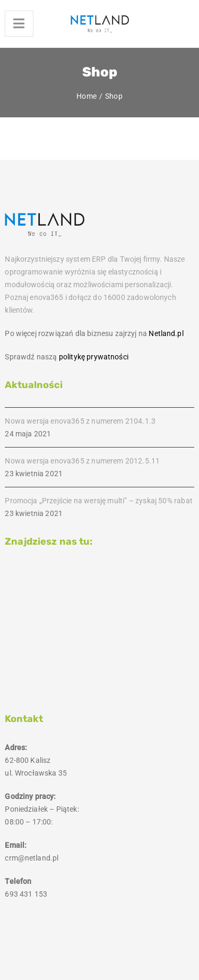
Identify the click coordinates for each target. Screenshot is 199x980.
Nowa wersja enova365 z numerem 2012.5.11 (82, 461)
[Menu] (19, 24)
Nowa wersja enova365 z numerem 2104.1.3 (80, 421)
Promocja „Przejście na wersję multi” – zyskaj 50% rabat (98, 501)
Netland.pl (166, 333)
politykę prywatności (94, 357)
